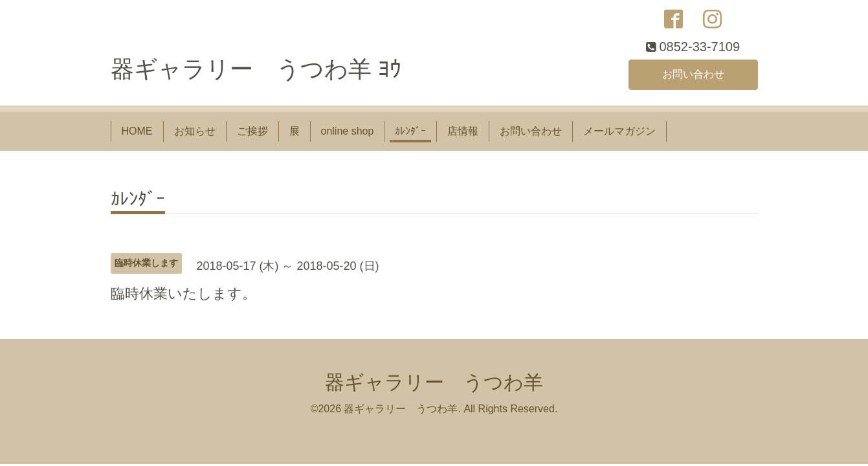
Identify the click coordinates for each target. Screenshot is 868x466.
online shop (348, 131)
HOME (137, 131)
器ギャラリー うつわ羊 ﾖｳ (256, 69)
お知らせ (195, 131)
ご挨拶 (252, 131)
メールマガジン (619, 131)
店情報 (463, 131)
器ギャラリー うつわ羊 (434, 382)
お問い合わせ (693, 74)
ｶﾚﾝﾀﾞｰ (410, 131)
